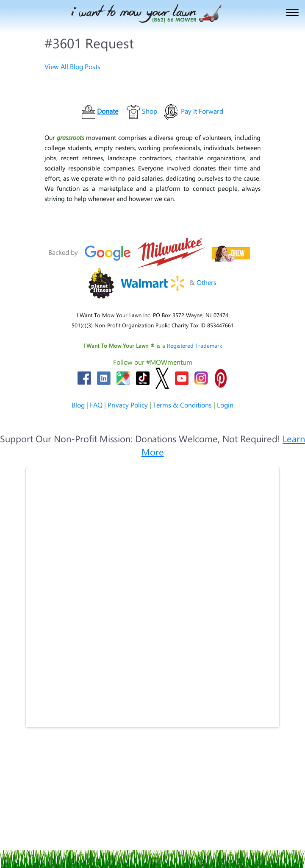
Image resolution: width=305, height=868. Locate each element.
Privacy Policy (128, 405)
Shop (150, 111)
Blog (78, 405)
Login (225, 405)
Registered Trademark (194, 345)
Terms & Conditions (182, 405)
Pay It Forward (202, 111)
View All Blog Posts (72, 66)
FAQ (96, 405)
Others (207, 282)
